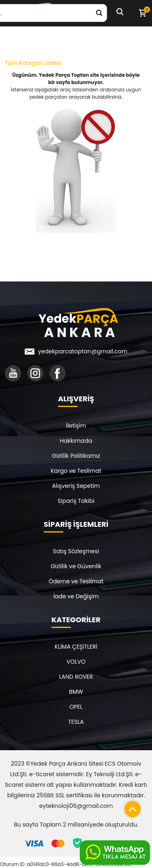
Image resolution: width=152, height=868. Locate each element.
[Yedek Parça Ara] (99, 13)
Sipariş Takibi (76, 501)
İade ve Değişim (76, 596)
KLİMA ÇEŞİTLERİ (76, 647)
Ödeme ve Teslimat (76, 581)
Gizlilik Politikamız (76, 456)
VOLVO (76, 662)
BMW (76, 692)
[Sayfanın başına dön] (131, 807)
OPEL (76, 707)
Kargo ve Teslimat (76, 471)
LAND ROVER (76, 677)
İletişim (76, 426)
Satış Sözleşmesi (76, 551)
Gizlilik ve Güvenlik (76, 566)
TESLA (76, 722)
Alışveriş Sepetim (76, 486)
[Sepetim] (142, 13)
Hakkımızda (76, 441)
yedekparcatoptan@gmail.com (83, 351)
